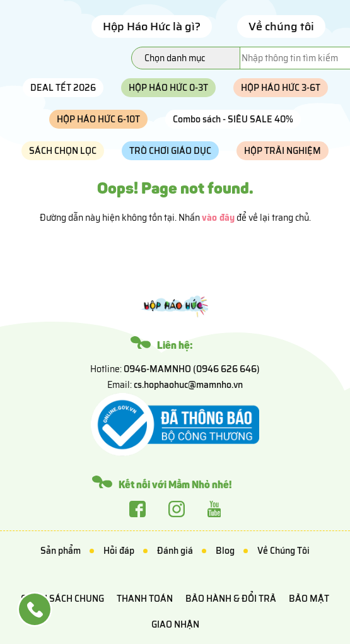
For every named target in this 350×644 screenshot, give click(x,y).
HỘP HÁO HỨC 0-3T (168, 88)
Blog (225, 551)
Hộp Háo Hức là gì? (152, 26)
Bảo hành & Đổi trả (231, 599)
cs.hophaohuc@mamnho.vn (188, 385)
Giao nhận (175, 625)
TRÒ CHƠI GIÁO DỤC (170, 151)
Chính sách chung (62, 599)
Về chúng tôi (281, 26)
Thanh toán (145, 599)
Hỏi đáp (119, 551)
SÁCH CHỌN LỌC (63, 151)
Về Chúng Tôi (283, 551)
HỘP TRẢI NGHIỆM (283, 151)
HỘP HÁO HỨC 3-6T (281, 88)
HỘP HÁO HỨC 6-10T (98, 119)
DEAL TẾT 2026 (63, 88)
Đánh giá (175, 551)
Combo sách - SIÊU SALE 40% (233, 119)
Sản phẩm (61, 551)
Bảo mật (309, 599)
